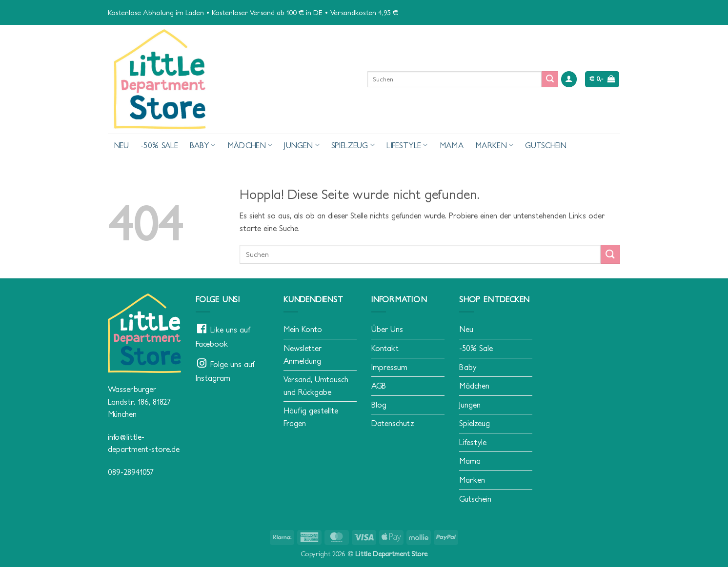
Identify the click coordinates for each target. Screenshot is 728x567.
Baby (203, 145)
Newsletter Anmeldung (303, 354)
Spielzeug (353, 145)
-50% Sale (159, 145)
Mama (452, 145)
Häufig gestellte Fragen (311, 417)
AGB (379, 386)
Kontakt (385, 348)
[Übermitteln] (550, 79)
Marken (494, 145)
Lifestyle (407, 145)
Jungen (302, 145)
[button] (569, 79)
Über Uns (387, 329)
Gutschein (546, 145)
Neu (121, 145)
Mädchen (250, 145)
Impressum (389, 367)
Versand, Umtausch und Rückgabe (316, 386)
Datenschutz (393, 423)
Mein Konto (303, 329)
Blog (379, 405)
